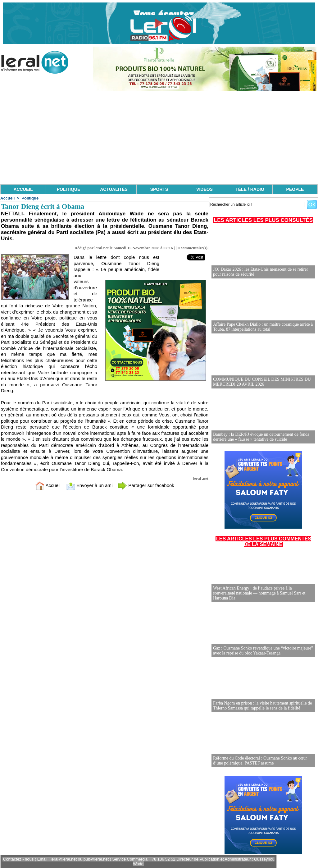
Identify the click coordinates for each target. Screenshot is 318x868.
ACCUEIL (23, 189)
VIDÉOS (204, 189)
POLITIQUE (68, 189)
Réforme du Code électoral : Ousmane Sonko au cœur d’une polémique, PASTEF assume (260, 761)
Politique (30, 198)
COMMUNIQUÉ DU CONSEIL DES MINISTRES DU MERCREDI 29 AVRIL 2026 (262, 382)
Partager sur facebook (146, 485)
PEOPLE (295, 189)
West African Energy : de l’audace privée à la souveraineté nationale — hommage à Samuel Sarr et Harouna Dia (259, 593)
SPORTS (159, 189)
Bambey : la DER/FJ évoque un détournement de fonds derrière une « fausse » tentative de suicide (261, 437)
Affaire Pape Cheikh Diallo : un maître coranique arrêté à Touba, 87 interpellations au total (263, 327)
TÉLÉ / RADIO (250, 189)
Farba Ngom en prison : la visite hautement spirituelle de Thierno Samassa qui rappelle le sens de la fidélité (262, 706)
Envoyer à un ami (89, 485)
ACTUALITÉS (114, 189)
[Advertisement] (159, 138)
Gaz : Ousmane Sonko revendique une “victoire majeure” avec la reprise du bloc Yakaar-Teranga (263, 651)
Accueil (7, 198)
